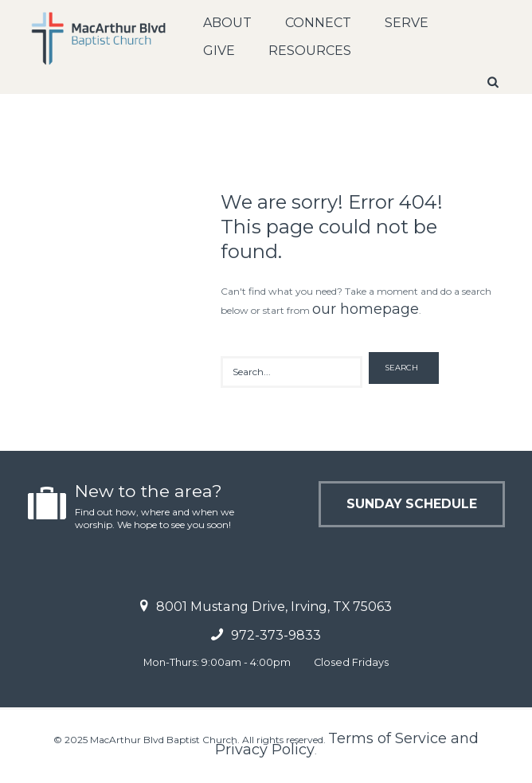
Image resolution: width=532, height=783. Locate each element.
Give (219, 51)
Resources (310, 51)
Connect (318, 23)
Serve (407, 23)
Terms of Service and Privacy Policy (347, 744)
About (227, 23)
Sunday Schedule (411, 504)
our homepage (366, 309)
